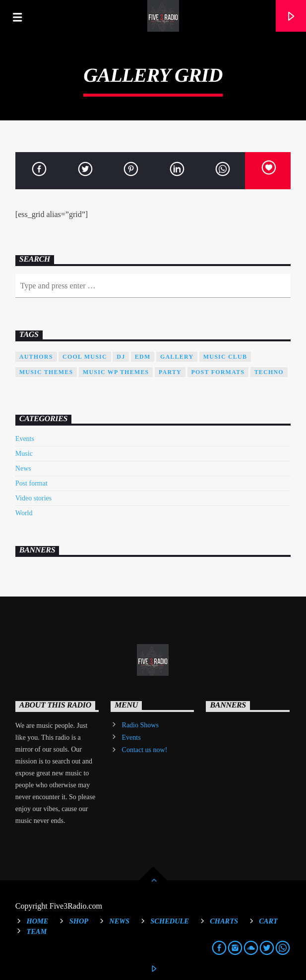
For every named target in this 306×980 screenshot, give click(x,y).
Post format (31, 483)
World (24, 513)
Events (25, 439)
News (23, 468)
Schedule (170, 921)
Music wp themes (116, 372)
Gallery (177, 357)
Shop (79, 921)
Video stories (33, 498)
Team (36, 931)
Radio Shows (140, 725)
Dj (121, 357)
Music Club (225, 357)
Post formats (218, 372)
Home (37, 921)
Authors (36, 357)
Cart (268, 921)
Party (170, 372)
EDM (143, 357)
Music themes (46, 372)
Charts (224, 921)
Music (24, 454)
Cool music (85, 357)
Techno (269, 372)
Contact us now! (145, 750)
